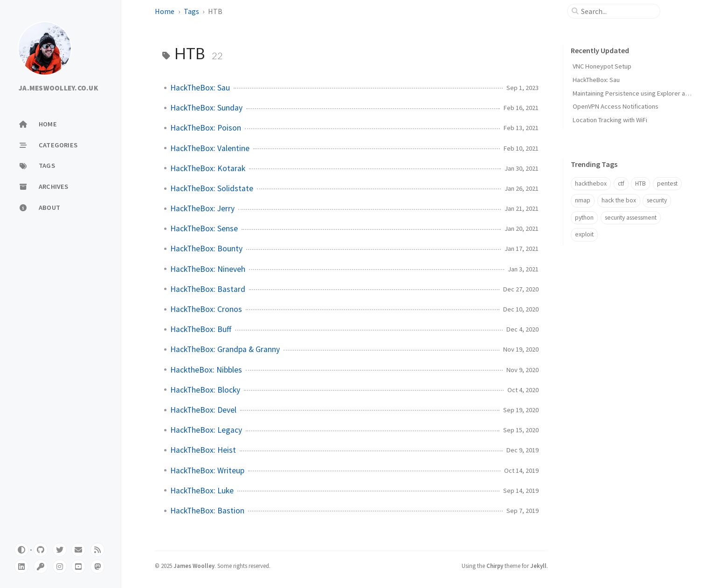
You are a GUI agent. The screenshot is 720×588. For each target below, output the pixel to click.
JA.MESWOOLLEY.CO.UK (59, 88)
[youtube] (78, 567)
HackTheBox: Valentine (210, 148)
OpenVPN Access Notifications (616, 106)
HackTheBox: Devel (203, 410)
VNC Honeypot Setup (602, 66)
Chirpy (495, 566)
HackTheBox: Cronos (206, 309)
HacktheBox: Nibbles (206, 370)
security (657, 200)
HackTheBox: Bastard (208, 289)
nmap (583, 200)
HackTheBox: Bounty (206, 249)
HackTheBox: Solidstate (212, 188)
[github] (41, 550)
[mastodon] (97, 567)
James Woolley (194, 566)
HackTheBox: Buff (201, 329)
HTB (640, 183)
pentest (667, 183)
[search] (617, 11)
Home (165, 11)
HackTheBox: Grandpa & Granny (225, 349)
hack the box (619, 200)
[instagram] (60, 567)
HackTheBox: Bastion (207, 511)
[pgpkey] (41, 567)
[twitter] (60, 550)
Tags (191, 11)
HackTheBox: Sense (204, 228)
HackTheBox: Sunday (206, 108)
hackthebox (591, 183)
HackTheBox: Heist (203, 450)
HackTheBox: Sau (200, 88)
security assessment (631, 218)
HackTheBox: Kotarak (208, 168)
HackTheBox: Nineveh (208, 269)
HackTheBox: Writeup (207, 470)
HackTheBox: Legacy (206, 430)
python (584, 218)
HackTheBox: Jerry (202, 208)
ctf (621, 183)
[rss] (97, 550)
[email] (78, 550)
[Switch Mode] (21, 550)
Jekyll (538, 566)
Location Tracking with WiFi (610, 120)
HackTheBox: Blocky (205, 390)
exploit (584, 234)
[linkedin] (21, 567)
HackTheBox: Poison (206, 128)
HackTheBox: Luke (202, 491)
